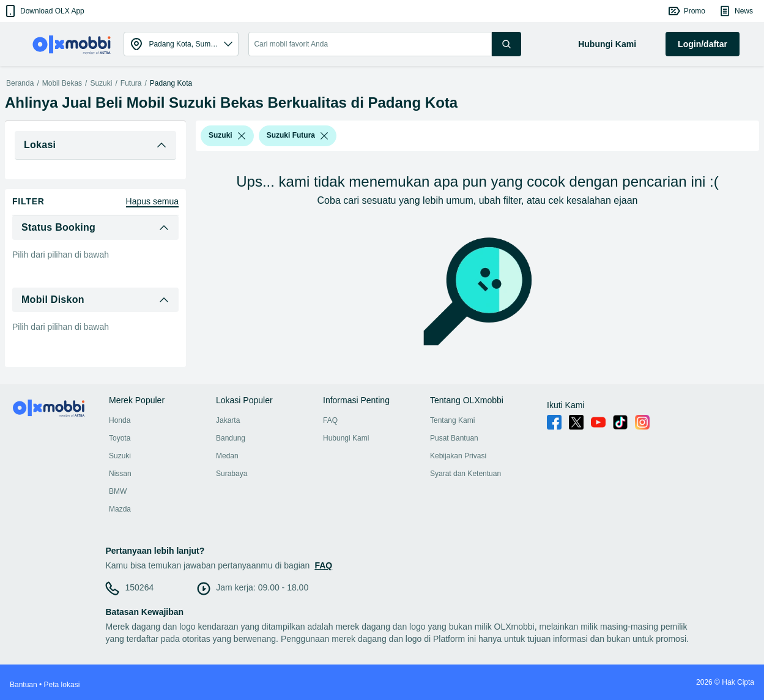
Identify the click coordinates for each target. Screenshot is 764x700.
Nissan (120, 474)
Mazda (120, 509)
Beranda (20, 83)
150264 (139, 587)
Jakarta (228, 420)
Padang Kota (171, 83)
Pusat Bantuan (454, 438)
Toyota (120, 438)
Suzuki (101, 83)
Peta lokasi (62, 685)
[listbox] (242, 136)
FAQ (330, 420)
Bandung (231, 438)
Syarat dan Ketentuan (465, 474)
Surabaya (232, 474)
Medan (227, 456)
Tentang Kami (452, 420)
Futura (131, 83)
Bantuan (24, 685)
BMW (118, 491)
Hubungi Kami (346, 438)
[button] (44, 11)
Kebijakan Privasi (458, 456)
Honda (120, 420)
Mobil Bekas (62, 83)
